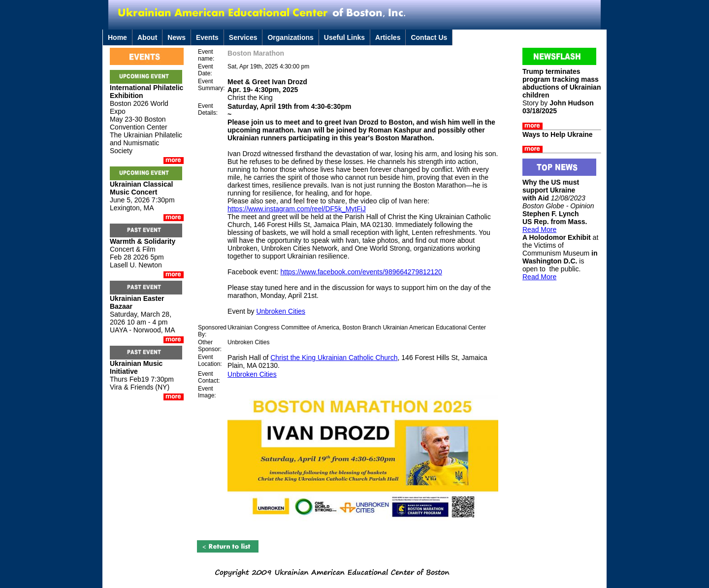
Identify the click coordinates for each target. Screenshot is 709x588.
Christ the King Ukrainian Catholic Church (334, 358)
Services (243, 37)
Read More (539, 229)
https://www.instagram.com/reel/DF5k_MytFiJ (297, 209)
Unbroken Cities (281, 311)
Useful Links (344, 37)
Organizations (290, 37)
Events (207, 37)
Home (117, 37)
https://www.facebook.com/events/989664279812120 (361, 272)
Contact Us (429, 37)
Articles (388, 37)
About (147, 37)
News (177, 37)
